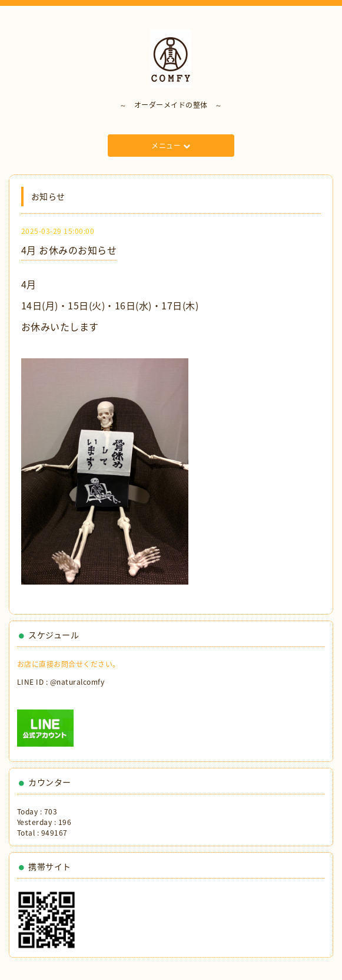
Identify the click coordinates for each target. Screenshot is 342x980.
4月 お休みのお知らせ (69, 250)
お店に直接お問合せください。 (69, 664)
